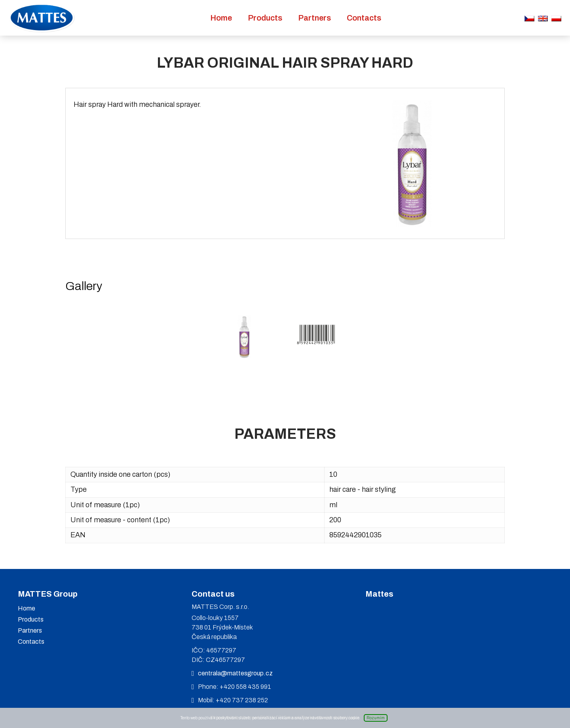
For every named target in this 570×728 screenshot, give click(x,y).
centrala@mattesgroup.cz (235, 673)
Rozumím (376, 718)
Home (221, 18)
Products (265, 18)
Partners (314, 18)
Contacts (364, 18)
